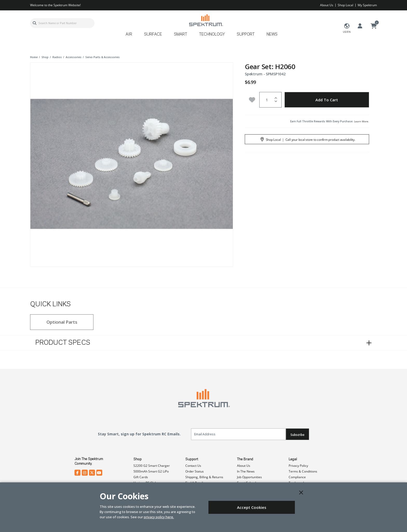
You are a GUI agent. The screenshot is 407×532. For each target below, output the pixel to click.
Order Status (195, 471)
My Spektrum (367, 5)
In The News (246, 471)
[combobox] (62, 23)
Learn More (361, 121)
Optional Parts (62, 322)
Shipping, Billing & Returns (204, 477)
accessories (74, 57)
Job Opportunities (249, 477)
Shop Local (345, 5)
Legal (293, 459)
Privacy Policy (298, 466)
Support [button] (246, 35)
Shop (138, 459)
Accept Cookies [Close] (252, 507)
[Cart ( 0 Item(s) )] (374, 26)
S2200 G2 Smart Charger (152, 466)
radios (57, 57)
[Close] (301, 493)
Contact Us (193, 466)
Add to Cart (327, 100)
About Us (327, 5)
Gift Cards (141, 477)
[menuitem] (131, 36)
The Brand (245, 459)
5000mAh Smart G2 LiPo (151, 471)
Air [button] (129, 35)
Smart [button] (181, 35)
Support (192, 459)
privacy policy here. (159, 517)
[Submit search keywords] (35, 23)
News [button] (272, 35)
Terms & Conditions (303, 471)
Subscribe (297, 435)
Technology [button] (212, 35)
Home (34, 57)
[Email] (238, 434)
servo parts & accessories (103, 57)
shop (45, 57)
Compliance (297, 477)
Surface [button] (153, 35)
